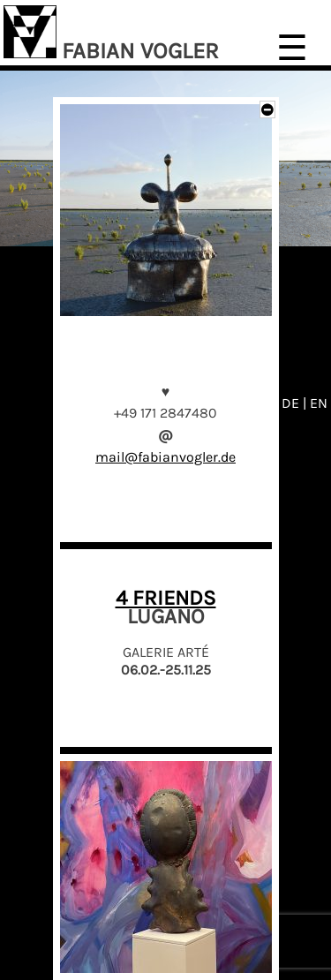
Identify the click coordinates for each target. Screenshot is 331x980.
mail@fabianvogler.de (165, 457)
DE (292, 403)
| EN (315, 403)
